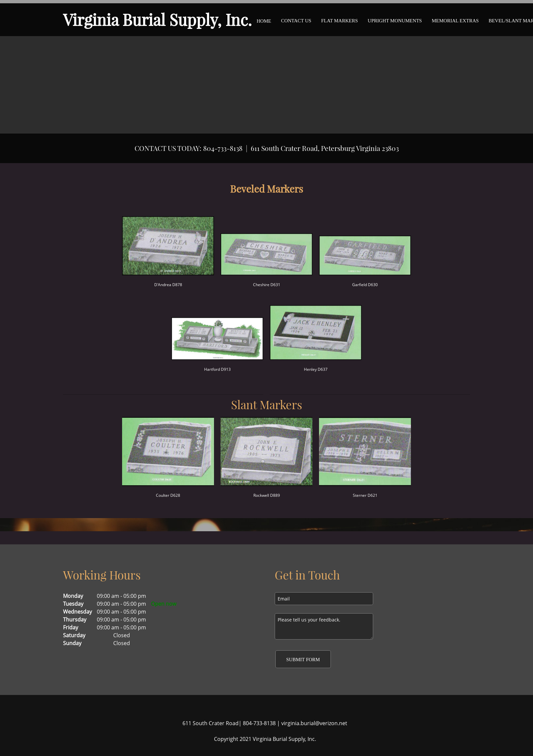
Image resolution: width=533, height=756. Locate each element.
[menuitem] (264, 20)
